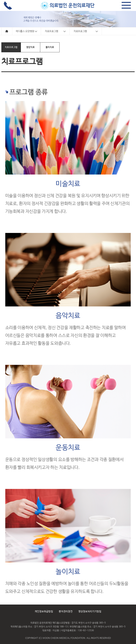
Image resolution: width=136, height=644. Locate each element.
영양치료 (30, 47)
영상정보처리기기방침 (90, 612)
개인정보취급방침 (44, 612)
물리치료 (50, 47)
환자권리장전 (66, 612)
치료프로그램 (11, 47)
